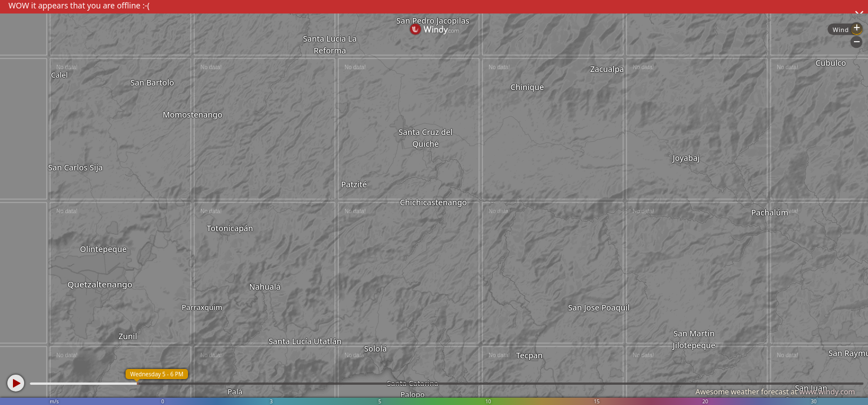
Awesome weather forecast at (775, 391)
